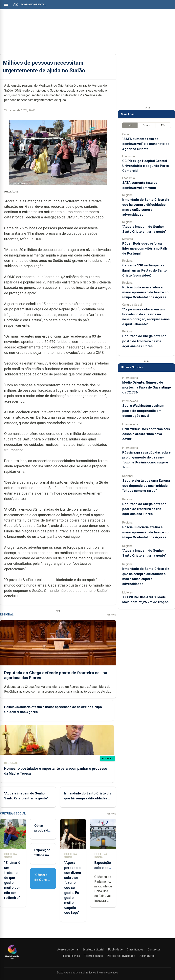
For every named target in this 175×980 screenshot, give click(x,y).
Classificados (135, 949)
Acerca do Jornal (68, 949)
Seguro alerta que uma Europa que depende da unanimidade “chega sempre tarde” (146, 485)
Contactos (154, 949)
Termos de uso (94, 956)
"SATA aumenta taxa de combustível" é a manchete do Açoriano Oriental (146, 144)
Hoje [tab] (130, 125)
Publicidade (115, 949)
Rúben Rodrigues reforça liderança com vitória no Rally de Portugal (145, 248)
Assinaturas (147, 956)
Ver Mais (111, 615)
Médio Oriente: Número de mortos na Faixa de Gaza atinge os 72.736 (147, 387)
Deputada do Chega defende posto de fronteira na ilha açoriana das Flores (144, 341)
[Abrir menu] (6, 4)
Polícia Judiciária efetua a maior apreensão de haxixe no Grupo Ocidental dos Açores (145, 292)
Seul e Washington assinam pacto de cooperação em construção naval (143, 411)
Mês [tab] (163, 125)
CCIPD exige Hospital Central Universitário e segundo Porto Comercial (146, 166)
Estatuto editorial (93, 949)
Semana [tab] (147, 125)
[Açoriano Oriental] (12, 960)
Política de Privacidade (121, 956)
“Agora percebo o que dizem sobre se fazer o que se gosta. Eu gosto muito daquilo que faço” (73, 888)
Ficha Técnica (72, 956)
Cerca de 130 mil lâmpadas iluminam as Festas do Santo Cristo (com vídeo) (144, 270)
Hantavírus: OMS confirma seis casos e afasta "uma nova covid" (146, 434)
